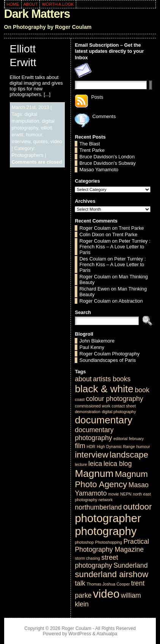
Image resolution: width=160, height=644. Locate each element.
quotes (40, 141)
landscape (129, 455)
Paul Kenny (92, 347)
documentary (104, 420)
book (142, 390)
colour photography (114, 399)
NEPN (126, 494)
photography (106, 531)
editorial (120, 439)
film (80, 446)
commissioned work (93, 406)
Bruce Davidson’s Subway (107, 163)
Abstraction (131, 301)
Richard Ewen (94, 289)
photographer (108, 518)
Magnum (94, 474)
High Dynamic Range (116, 447)
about (83, 379)
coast (79, 399)
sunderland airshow (111, 574)
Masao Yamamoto (99, 170)
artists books (112, 379)
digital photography (119, 412)
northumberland (98, 507)
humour (34, 135)
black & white (104, 389)
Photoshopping (109, 542)
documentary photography (94, 434)
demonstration (88, 412)
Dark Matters (37, 14)
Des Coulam (93, 259)
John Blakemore (97, 341)
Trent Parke (92, 150)
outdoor (138, 507)
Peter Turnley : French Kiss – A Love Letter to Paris (115, 247)
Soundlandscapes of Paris (107, 360)
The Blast (89, 144)
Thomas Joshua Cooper (108, 584)
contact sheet (124, 406)
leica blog (118, 464)
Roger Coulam (95, 228)
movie (113, 494)
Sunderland (130, 565)
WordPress (80, 634)
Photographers (28, 155)
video (56, 141)
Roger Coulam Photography (109, 354)
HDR (91, 447)
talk (80, 583)
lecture (81, 464)
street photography (96, 561)
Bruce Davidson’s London (107, 157)
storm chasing (87, 558)
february (136, 439)
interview (21, 141)
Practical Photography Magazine (112, 545)
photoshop (84, 542)
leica (95, 464)
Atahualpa (107, 634)
